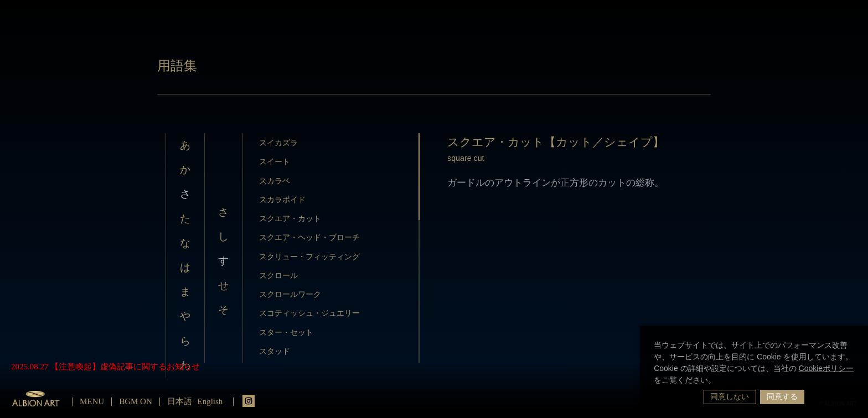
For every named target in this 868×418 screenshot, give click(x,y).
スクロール (278, 275)
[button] (720, 381)
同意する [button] (782, 396)
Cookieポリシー (826, 368)
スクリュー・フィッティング (309, 257)
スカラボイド (282, 200)
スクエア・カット (290, 218)
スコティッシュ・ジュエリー (309, 313)
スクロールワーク (290, 294)
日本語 (180, 401)
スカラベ (275, 181)
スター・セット (286, 332)
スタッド (275, 351)
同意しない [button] (730, 396)
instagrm (249, 401)
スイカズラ (278, 143)
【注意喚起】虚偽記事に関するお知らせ (125, 367)
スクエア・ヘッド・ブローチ (309, 237)
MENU (92, 401)
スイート (275, 161)
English (210, 401)
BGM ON (136, 401)
